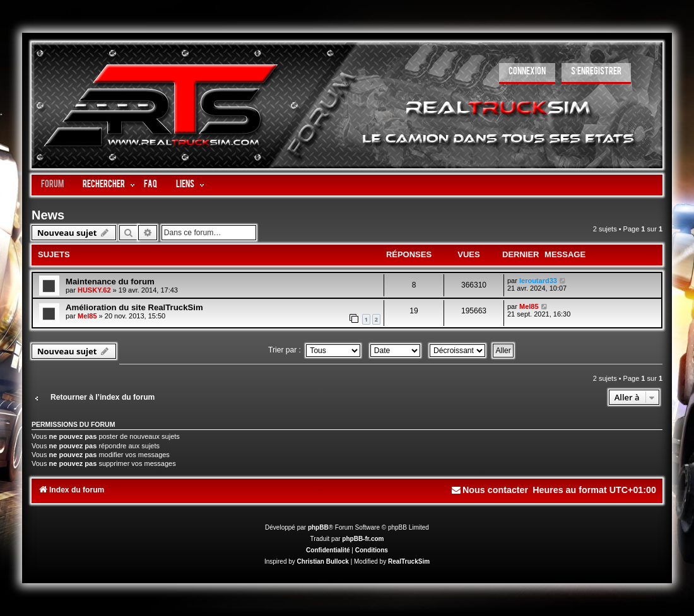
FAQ (150, 185)
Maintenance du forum (110, 282)
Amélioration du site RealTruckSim (134, 307)
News (48, 215)
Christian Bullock (323, 561)
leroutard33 (538, 281)
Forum (52, 185)
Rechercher (104, 185)
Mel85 (87, 316)
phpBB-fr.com (363, 539)
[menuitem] (527, 73)
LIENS (185, 185)
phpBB (318, 527)
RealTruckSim (409, 561)
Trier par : (314, 350)
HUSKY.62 (94, 290)
